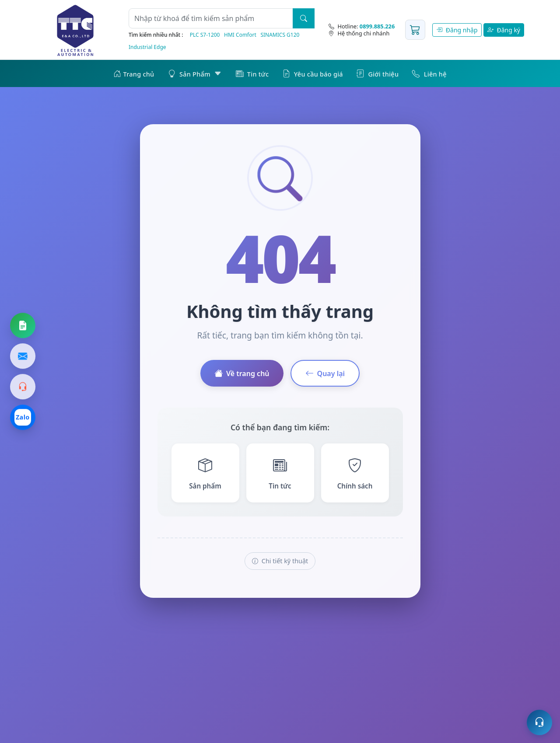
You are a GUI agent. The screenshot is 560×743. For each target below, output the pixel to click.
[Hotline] (362, 26)
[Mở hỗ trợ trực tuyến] (539, 722)
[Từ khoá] (211, 18)
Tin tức (252, 73)
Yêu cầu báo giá (313, 73)
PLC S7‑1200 (205, 35)
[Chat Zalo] (23, 418)
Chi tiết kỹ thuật (280, 561)
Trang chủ (134, 73)
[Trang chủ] (75, 30)
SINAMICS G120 (280, 35)
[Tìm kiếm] (304, 18)
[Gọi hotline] (23, 387)
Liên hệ (429, 73)
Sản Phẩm (195, 73)
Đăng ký (504, 30)
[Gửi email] (23, 356)
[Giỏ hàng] (415, 30)
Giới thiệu (378, 73)
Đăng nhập (457, 30)
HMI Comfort (240, 35)
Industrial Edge (147, 47)
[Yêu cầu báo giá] (23, 326)
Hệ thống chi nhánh (359, 33)
